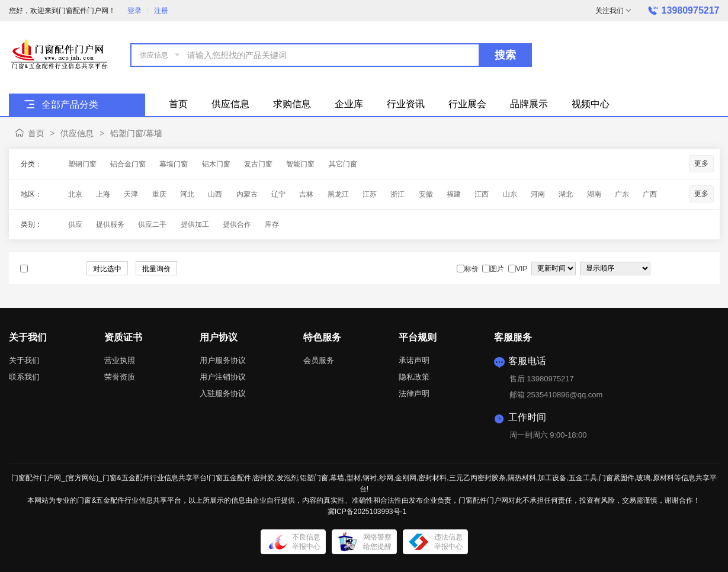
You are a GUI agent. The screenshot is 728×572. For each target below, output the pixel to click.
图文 (703, 269)
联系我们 (24, 377)
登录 (134, 11)
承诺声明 (414, 360)
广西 (650, 194)
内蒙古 (247, 194)
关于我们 (24, 360)
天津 (131, 194)
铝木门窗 (216, 164)
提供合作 (237, 224)
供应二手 (152, 224)
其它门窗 (343, 164)
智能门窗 (300, 164)
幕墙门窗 (174, 164)
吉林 (306, 194)
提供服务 (110, 224)
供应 (75, 224)
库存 (272, 224)
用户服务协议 (223, 360)
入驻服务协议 (223, 393)
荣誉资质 (120, 377)
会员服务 (319, 360)
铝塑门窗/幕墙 (136, 133)
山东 (510, 194)
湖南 (594, 194)
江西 (482, 194)
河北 (187, 194)
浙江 (397, 194)
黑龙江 (338, 194)
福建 (454, 194)
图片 (691, 269)
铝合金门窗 (128, 164)
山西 (215, 194)
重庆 (159, 194)
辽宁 (278, 194)
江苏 (370, 194)
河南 (538, 194)
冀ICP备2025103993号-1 (367, 512)
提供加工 (195, 224)
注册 (161, 11)
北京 (75, 194)
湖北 (566, 194)
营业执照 (120, 360)
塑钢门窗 (82, 164)
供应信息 (77, 133)
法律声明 (414, 393)
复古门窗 (258, 164)
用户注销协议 (223, 377)
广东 (622, 194)
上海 (103, 194)
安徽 (426, 194)
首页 (36, 133)
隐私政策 (414, 377)
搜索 (505, 55)
